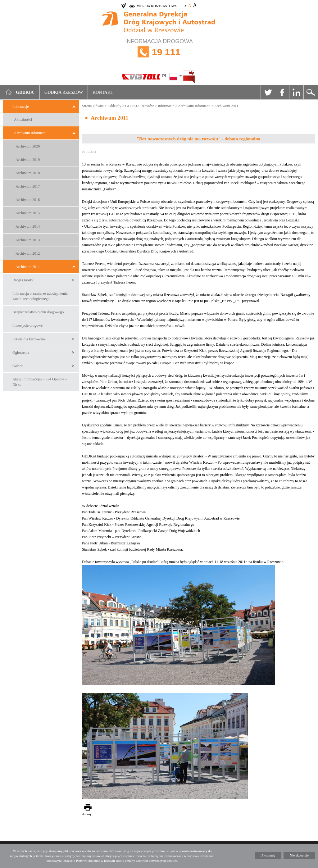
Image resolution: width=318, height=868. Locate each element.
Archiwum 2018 (28, 173)
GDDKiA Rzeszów (139, 106)
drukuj (86, 814)
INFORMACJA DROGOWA (159, 52)
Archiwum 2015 (28, 213)
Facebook (282, 92)
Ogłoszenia (21, 352)
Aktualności (23, 120)
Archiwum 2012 (28, 253)
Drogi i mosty (23, 280)
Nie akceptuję (299, 855)
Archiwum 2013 (28, 240)
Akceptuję (268, 855)
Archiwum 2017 (28, 186)
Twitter (268, 92)
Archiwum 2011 (28, 267)
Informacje (21, 107)
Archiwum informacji (30, 133)
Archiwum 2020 (28, 146)
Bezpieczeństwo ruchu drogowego (38, 312)
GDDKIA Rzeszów (64, 92)
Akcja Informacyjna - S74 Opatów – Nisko (40, 382)
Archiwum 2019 (28, 160)
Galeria (18, 366)
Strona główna (93, 106)
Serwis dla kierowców (29, 339)
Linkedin (296, 92)
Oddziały (114, 106)
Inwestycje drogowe (27, 325)
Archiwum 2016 (28, 200)
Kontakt (103, 92)
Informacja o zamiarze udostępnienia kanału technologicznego (40, 296)
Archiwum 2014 (28, 226)
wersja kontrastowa (157, 6)
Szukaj (311, 92)
